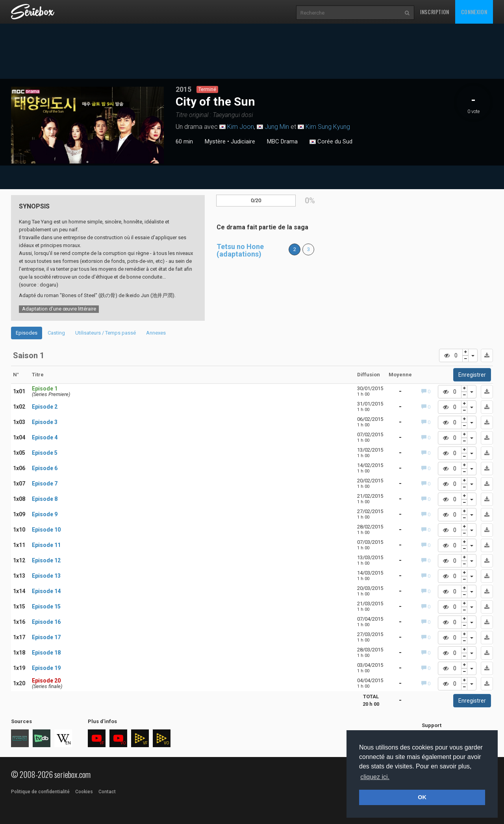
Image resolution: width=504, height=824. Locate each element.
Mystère (215, 141)
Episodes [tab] (27, 333)
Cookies (84, 792)
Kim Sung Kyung (328, 127)
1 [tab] (87, 162)
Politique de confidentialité (40, 792)
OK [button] (422, 797)
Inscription (435, 12)
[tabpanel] (88, 125)
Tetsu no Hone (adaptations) (240, 250)
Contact (107, 792)
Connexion (474, 12)
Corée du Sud (331, 142)
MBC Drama (282, 141)
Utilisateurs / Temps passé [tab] (106, 333)
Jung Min (277, 127)
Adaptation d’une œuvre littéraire (59, 309)
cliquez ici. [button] (375, 777)
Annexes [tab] (156, 333)
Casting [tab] (56, 333)
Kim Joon (241, 127)
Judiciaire (243, 141)
